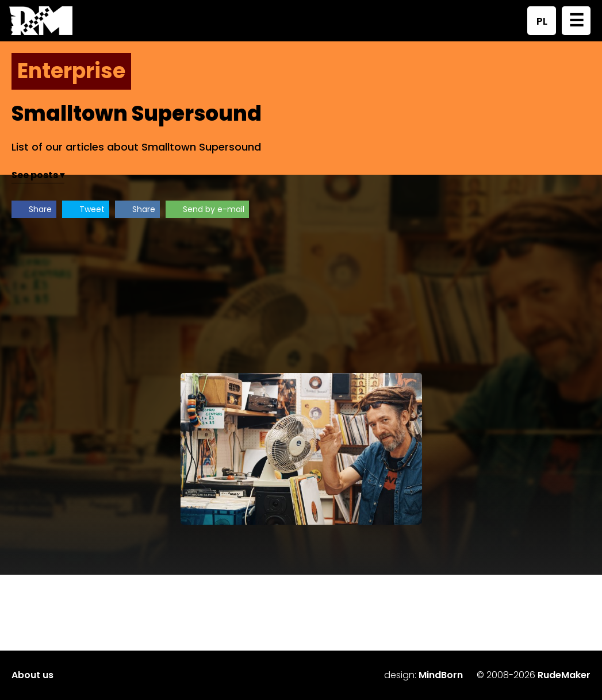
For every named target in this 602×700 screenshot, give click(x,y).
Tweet (92, 209)
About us (32, 675)
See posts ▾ (38, 175)
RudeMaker (564, 675)
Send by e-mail (214, 209)
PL (542, 21)
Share (40, 209)
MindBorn (441, 675)
